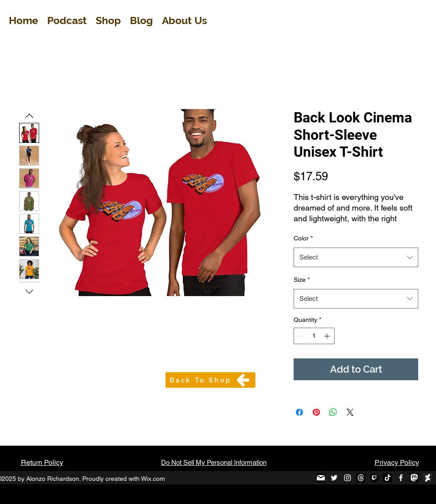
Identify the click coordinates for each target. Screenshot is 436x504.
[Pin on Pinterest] (316, 412)
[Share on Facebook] (299, 412)
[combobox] (356, 257)
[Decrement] (301, 336)
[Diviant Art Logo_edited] (428, 478)
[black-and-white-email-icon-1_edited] (321, 478)
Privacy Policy (397, 462)
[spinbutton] (314, 336)
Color (303, 238)
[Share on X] (350, 412)
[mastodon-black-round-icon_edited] (414, 478)
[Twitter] (334, 478)
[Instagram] (347, 478)
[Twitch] (374, 478)
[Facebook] (401, 478)
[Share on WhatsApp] (333, 412)
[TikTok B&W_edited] (388, 478)
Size (302, 280)
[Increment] (328, 336)
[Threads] (361, 478)
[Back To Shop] (210, 380)
